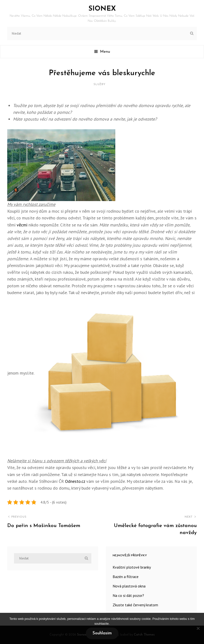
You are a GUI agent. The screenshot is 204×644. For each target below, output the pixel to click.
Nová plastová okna (129, 586)
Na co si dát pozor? (128, 595)
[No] (198, 628)
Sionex (102, 9)
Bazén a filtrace (126, 577)
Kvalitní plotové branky (132, 567)
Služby (99, 84)
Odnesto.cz (75, 481)
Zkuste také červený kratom (135, 605)
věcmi (21, 225)
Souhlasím (102, 633)
